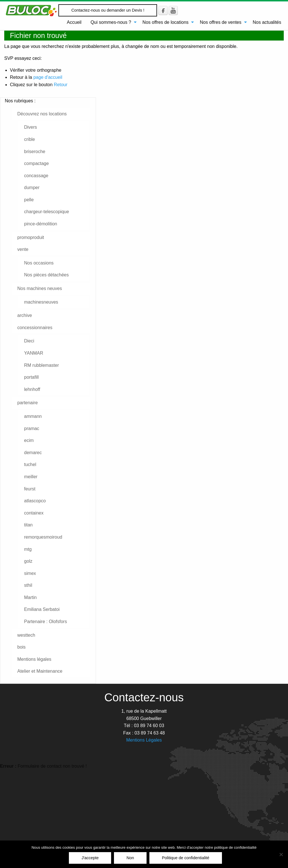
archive (25, 315)
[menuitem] (74, 22)
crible (29, 139)
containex (34, 513)
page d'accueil (48, 77)
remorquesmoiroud (43, 537)
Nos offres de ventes (221, 22)
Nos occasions (39, 263)
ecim (29, 440)
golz (28, 561)
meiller (31, 477)
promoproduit (31, 237)
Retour (61, 85)
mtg (28, 549)
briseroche (35, 152)
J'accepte (90, 858)
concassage (36, 176)
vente (23, 249)
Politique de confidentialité (186, 858)
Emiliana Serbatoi (42, 609)
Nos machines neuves (40, 288)
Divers (30, 127)
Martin (30, 597)
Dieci (29, 341)
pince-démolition (41, 224)
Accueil (74, 22)
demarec (33, 453)
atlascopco (35, 501)
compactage (36, 163)
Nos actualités (267, 22)
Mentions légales (34, 659)
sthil (28, 585)
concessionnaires (35, 328)
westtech (26, 635)
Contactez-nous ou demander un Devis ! (108, 10)
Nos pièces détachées (46, 275)
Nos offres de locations (166, 22)
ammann (33, 416)
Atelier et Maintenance (40, 671)
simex (30, 573)
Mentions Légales (144, 740)
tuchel (30, 464)
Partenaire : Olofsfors (45, 622)
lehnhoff (32, 389)
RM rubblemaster (42, 365)
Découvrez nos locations (42, 114)
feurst (30, 489)
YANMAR (34, 353)
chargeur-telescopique (46, 212)
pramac (32, 428)
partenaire (27, 403)
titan (28, 525)
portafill (31, 377)
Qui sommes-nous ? (111, 22)
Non (130, 858)
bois (21, 647)
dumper (32, 188)
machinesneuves (41, 302)
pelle (29, 200)
